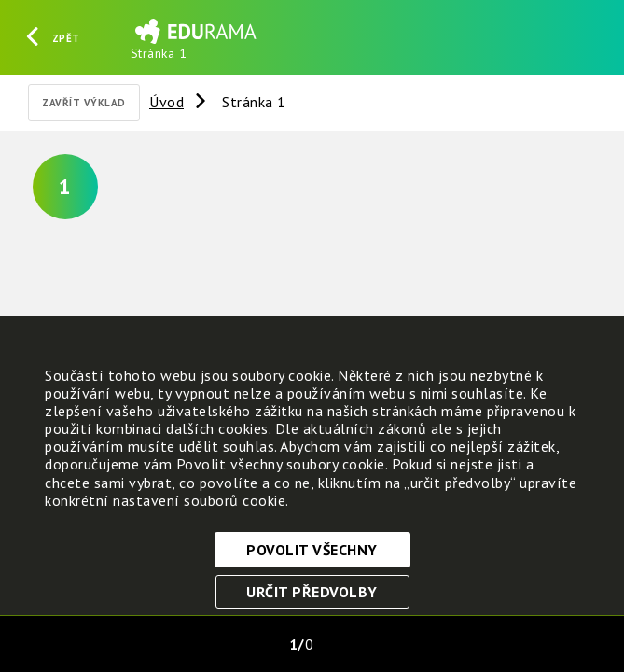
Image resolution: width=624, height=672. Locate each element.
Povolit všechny (312, 550)
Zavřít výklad (84, 103)
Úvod (166, 102)
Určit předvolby (312, 592)
